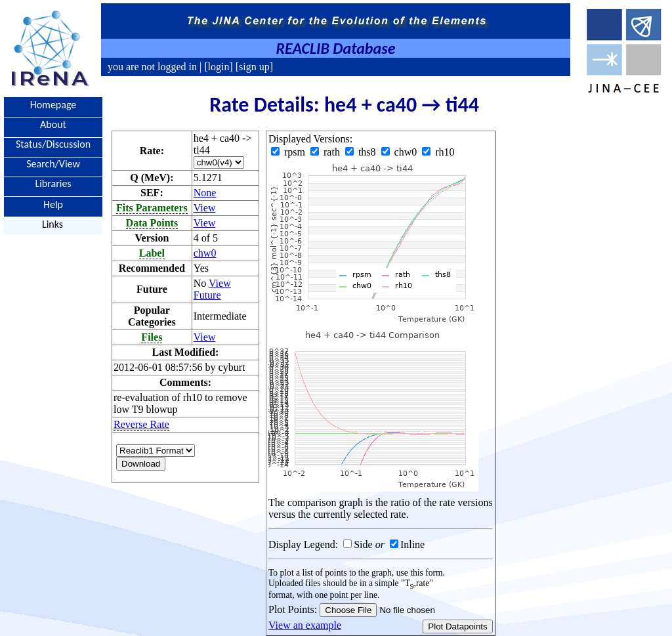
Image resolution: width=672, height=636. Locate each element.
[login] (219, 67)
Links (52, 224)
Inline (412, 544)
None (205, 193)
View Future (212, 289)
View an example (305, 625)
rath (326, 152)
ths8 (362, 152)
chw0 (205, 253)
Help (53, 204)
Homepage (53, 105)
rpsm (289, 152)
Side (363, 544)
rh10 (438, 152)
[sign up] (253, 67)
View (205, 208)
